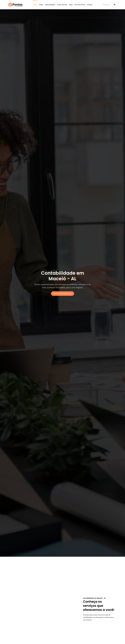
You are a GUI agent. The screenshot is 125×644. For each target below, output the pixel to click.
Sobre (41, 5)
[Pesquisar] (114, 5)
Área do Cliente (80, 5)
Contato (90, 5)
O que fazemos (62, 5)
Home (35, 5)
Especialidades (50, 5)
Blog (71, 5)
